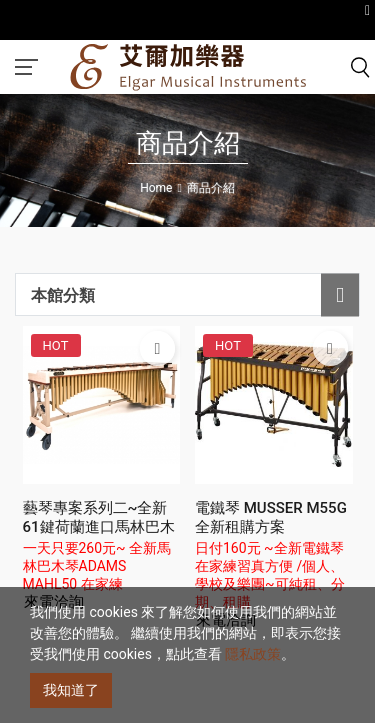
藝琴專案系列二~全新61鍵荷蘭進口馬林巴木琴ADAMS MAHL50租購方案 (99, 536)
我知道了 (71, 690)
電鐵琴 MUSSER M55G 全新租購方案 (271, 517)
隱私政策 (253, 654)
